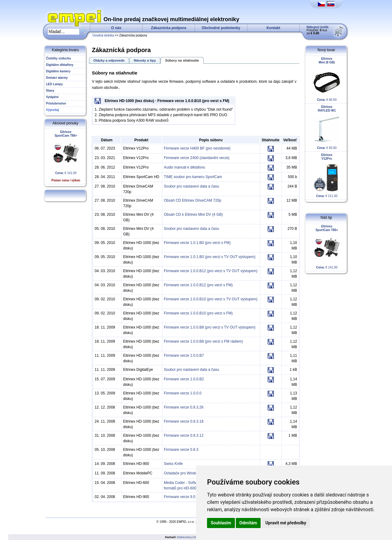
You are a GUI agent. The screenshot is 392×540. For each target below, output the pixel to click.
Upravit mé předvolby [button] (286, 523)
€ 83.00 (327, 127)
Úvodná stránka (103, 35)
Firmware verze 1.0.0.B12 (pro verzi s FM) (198, 285)
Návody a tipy (145, 60)
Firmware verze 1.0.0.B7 (184, 356)
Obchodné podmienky (221, 28)
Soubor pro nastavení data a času (191, 186)
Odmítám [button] (248, 523)
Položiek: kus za (318, 30)
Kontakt (273, 28)
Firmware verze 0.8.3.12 (184, 435)
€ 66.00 (327, 79)
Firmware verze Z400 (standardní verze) (197, 158)
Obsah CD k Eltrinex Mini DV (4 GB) (193, 215)
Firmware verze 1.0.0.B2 (184, 379)
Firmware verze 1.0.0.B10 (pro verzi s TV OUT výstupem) (211, 299)
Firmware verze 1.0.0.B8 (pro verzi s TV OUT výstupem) (210, 327)
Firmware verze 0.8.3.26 (184, 407)
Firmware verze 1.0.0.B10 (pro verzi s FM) (198, 313)
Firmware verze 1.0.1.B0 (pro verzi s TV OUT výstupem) (210, 257)
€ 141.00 (66, 156)
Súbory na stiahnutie (182, 60)
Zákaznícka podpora (169, 28)
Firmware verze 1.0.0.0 (183, 393)
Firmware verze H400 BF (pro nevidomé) (197, 148)
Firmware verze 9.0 (180, 497)
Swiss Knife (173, 464)
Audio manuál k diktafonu (185, 167)
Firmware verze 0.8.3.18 (184, 421)
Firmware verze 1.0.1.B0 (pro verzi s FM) (197, 243)
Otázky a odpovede (109, 60)
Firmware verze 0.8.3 (181, 450)
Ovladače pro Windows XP (186, 473)
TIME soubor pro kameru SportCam (193, 177)
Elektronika (184, 537)
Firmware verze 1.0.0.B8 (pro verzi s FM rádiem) (203, 341)
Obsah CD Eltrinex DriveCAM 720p (192, 200)
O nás (116, 28)
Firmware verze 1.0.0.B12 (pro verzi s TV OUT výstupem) (211, 271)
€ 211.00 (327, 175)
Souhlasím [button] (221, 523)
